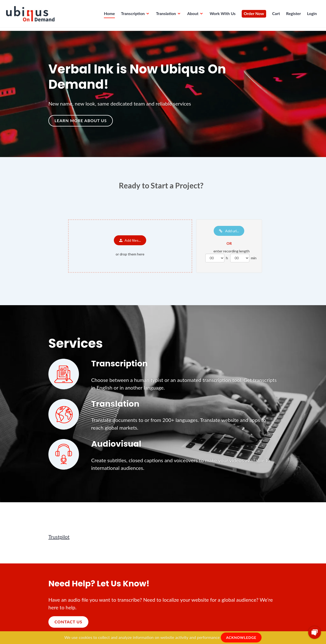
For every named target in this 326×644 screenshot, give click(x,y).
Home (108, 15)
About (191, 15)
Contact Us (68, 622)
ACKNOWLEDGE (241, 637)
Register (292, 15)
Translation (164, 15)
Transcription (131, 15)
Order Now (252, 15)
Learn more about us (81, 120)
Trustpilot (59, 537)
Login (310, 15)
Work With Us (221, 15)
